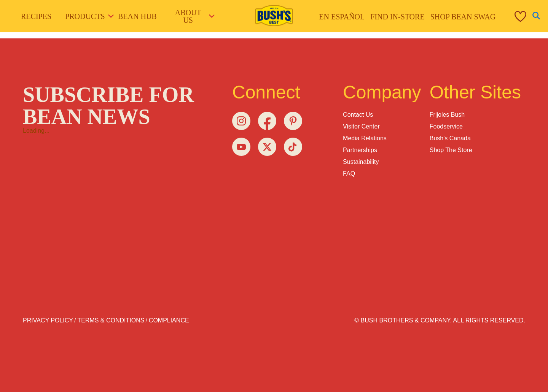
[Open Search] (536, 16)
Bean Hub (137, 16)
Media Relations (365, 138)
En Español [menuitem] (342, 17)
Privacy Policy (48, 320)
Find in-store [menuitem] (397, 17)
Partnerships (360, 150)
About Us (194, 16)
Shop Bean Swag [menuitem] (463, 17)
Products (87, 16)
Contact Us (358, 115)
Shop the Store (451, 150)
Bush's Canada (450, 138)
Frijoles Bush (447, 115)
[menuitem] (511, 16)
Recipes (36, 16)
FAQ (349, 174)
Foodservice (446, 126)
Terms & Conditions (111, 320)
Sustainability (361, 162)
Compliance (169, 320)
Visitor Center (361, 126)
